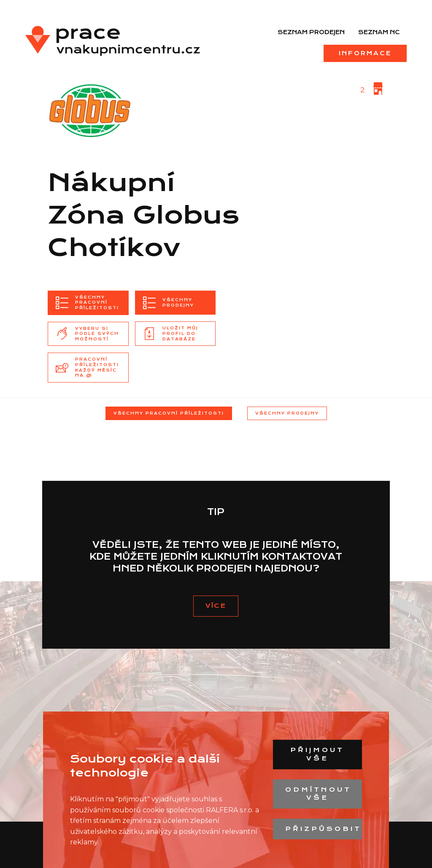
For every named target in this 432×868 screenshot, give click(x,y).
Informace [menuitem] (365, 53)
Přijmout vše (317, 754)
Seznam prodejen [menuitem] (311, 32)
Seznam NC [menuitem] (379, 32)
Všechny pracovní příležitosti (169, 413)
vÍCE (216, 606)
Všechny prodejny (287, 413)
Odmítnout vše (318, 794)
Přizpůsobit (323, 829)
